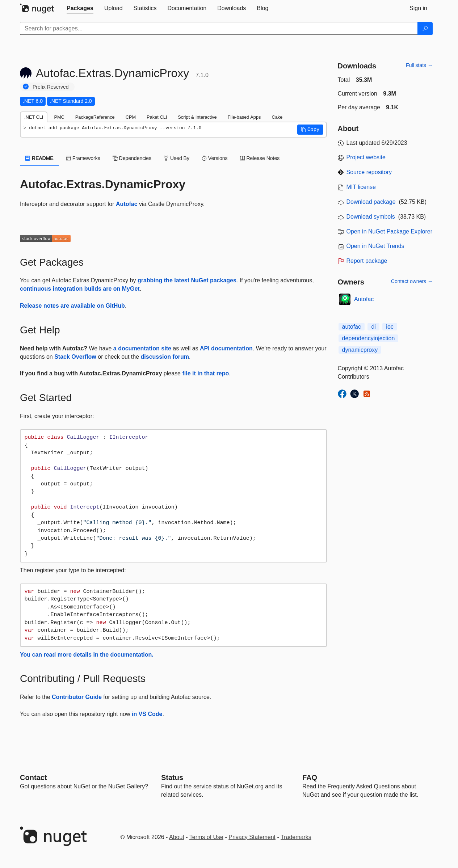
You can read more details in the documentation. (87, 655)
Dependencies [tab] (132, 158)
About (177, 837)
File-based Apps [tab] (244, 117)
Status (172, 778)
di (373, 327)
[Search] (425, 29)
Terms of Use (206, 837)
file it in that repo (205, 373)
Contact (33, 778)
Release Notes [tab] (260, 158)
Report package (367, 261)
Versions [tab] (215, 158)
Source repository (369, 172)
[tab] (80, 8)
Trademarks (296, 837)
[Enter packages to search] (219, 29)
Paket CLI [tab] (157, 117)
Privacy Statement (252, 837)
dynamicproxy (360, 350)
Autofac (127, 204)
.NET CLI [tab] (34, 117)
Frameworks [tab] (83, 158)
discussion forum (165, 357)
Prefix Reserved (51, 87)
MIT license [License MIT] (361, 187)
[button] (310, 130)
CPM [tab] (131, 117)
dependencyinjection (369, 338)
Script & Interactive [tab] (197, 117)
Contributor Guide (77, 697)
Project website (366, 157)
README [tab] (39, 158)
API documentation (226, 348)
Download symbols (371, 217)
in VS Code (147, 714)
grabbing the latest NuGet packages (187, 280)
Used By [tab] (177, 158)
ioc (390, 327)
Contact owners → (412, 281)
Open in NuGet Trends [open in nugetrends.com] (375, 246)
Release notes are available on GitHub (72, 306)
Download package (371, 202)
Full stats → (419, 65)
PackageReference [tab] (95, 117)
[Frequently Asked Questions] (310, 778)
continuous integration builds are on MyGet (80, 289)
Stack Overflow (75, 357)
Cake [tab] (277, 117)
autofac (352, 327)
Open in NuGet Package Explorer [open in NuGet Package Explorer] (389, 231)
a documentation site (142, 348)
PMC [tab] (59, 117)
